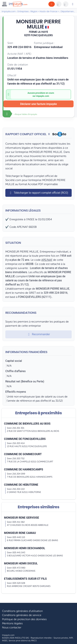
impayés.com (43, 96)
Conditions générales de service (22, 615)
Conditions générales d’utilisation (22, 611)
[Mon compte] (73, 4)
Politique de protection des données (24, 619)
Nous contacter (12, 628)
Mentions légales (12, 623)
